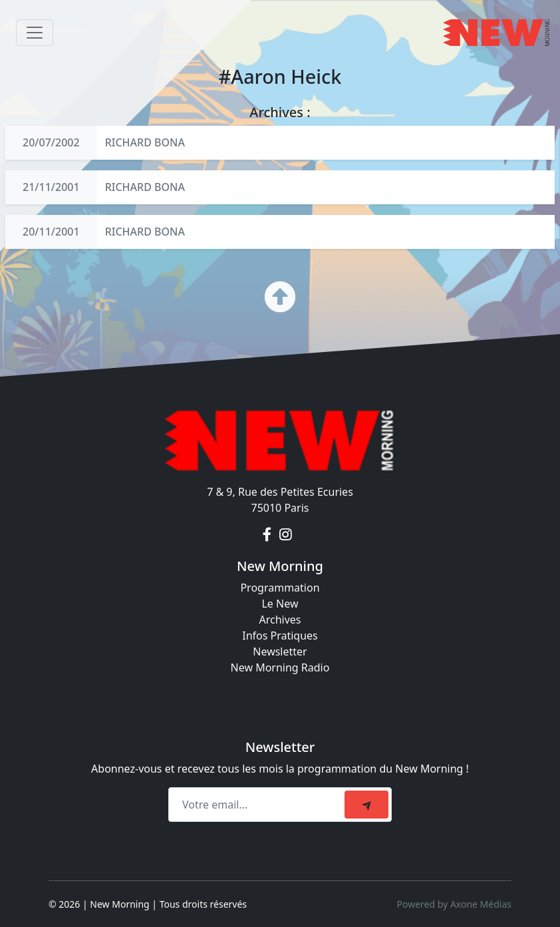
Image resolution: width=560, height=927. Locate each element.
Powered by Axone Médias (454, 904)
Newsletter (280, 651)
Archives (280, 620)
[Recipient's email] (258, 805)
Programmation (280, 588)
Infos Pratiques (280, 636)
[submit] (366, 805)
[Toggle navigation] (35, 33)
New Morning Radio (280, 667)
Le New (280, 604)
